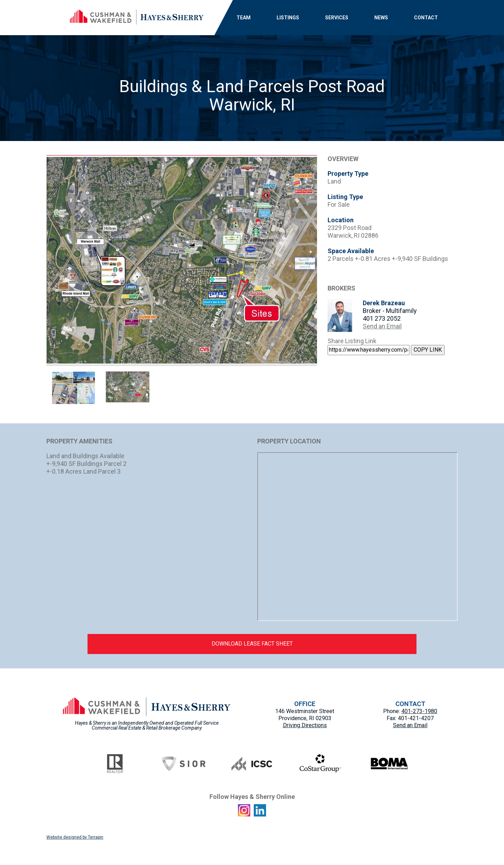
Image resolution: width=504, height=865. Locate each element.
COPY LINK (428, 350)
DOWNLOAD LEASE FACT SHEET (252, 644)
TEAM (244, 18)
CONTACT (426, 18)
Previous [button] (41, 261)
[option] (182, 261)
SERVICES (337, 18)
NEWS (381, 18)
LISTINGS (288, 18)
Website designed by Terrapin (75, 837)
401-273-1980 (419, 711)
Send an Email (382, 326)
